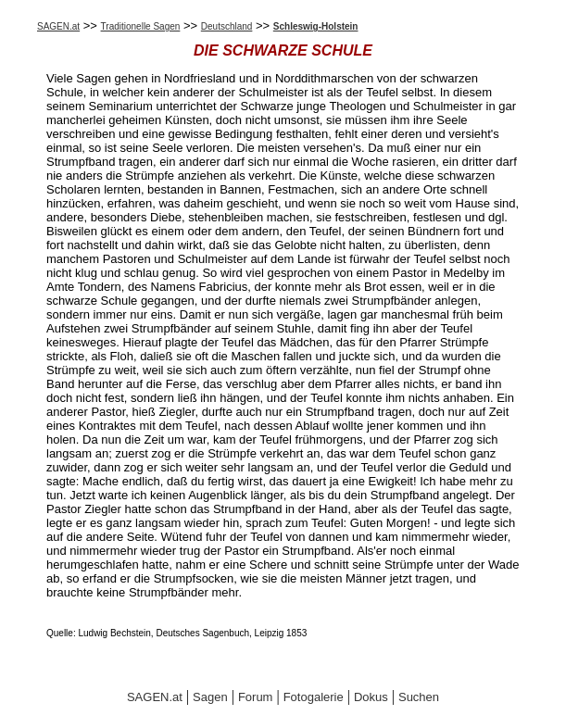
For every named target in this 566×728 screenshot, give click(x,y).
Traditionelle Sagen (141, 26)
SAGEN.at (58, 26)
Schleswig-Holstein (316, 26)
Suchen (419, 697)
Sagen (210, 697)
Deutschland (227, 26)
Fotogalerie (314, 697)
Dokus (371, 697)
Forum (256, 697)
